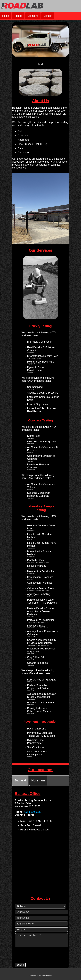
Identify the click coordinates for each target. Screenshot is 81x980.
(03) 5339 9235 (32, 812)
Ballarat (20, 780)
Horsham (38, 780)
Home (6, 16)
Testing (18, 16)
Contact (48, 16)
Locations (33, 16)
